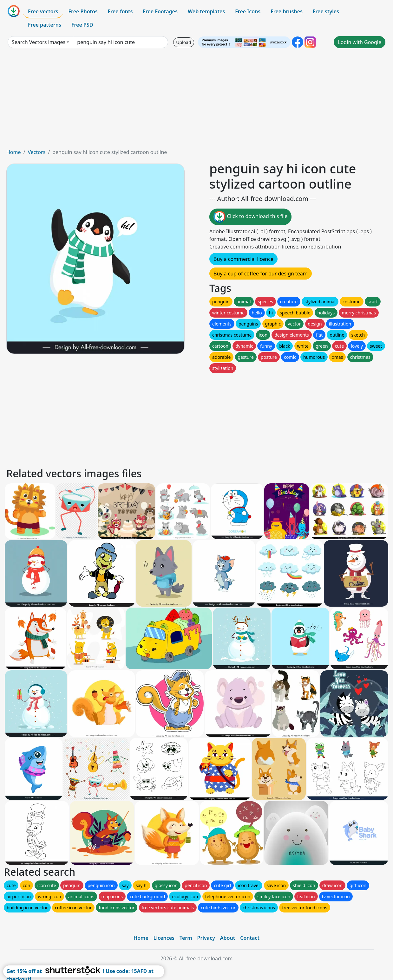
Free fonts (120, 11)
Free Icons (248, 11)
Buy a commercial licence (243, 259)
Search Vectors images (39, 42)
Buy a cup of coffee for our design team (261, 274)
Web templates (206, 11)
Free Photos (83, 11)
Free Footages (160, 11)
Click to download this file (250, 217)
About (228, 938)
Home (14, 152)
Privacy (206, 938)
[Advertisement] (197, 101)
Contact (250, 938)
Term (186, 938)
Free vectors (43, 11)
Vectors (36, 152)
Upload (183, 42)
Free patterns (45, 25)
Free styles (326, 11)
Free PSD (82, 25)
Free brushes (287, 11)
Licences (164, 938)
